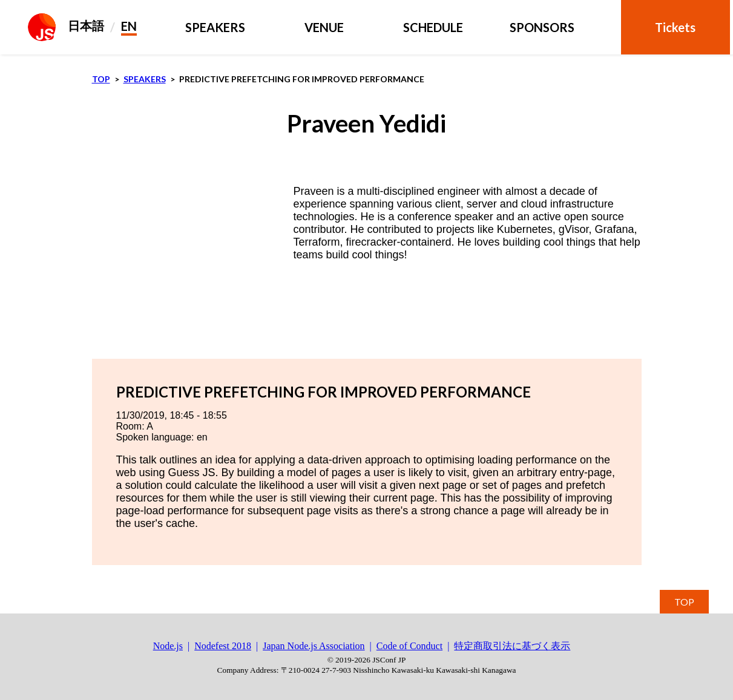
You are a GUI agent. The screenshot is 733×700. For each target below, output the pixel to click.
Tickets (675, 27)
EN (129, 26)
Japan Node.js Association (314, 646)
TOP (684, 602)
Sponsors (542, 27)
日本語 (86, 25)
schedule (433, 27)
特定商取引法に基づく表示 (512, 646)
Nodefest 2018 (223, 646)
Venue (324, 27)
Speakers (215, 27)
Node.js (168, 646)
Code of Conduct (409, 646)
